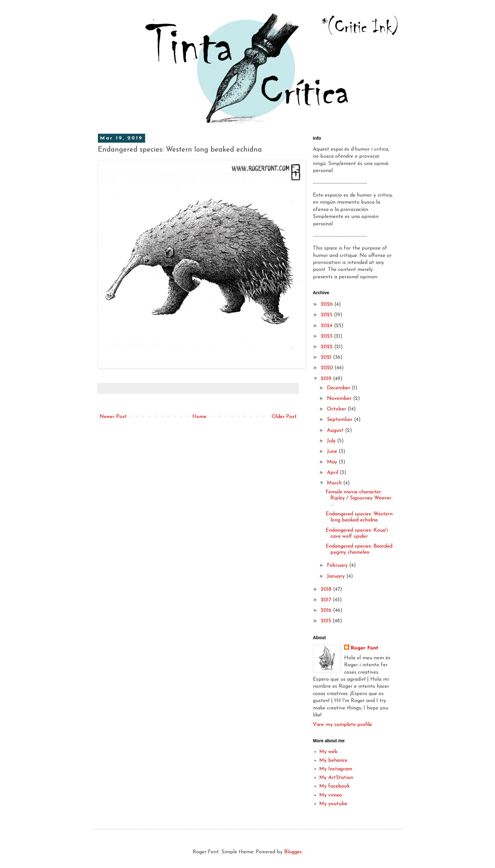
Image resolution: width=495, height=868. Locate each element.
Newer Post (113, 417)
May (333, 462)
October (337, 409)
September (340, 420)
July (332, 441)
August (336, 430)
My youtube (333, 804)
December (339, 388)
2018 (327, 589)
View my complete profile (342, 725)
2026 (328, 304)
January (337, 576)
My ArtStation (336, 778)
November (340, 399)
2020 (328, 368)
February (338, 565)
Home (199, 417)
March (335, 483)
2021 (327, 357)
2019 (327, 379)
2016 (327, 610)
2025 (327, 315)
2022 (328, 347)
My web (328, 752)
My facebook (334, 786)
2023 (327, 336)
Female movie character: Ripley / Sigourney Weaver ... (358, 498)
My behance (333, 760)
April (333, 473)
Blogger (293, 852)
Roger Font (364, 648)
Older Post (284, 417)
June (333, 452)
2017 (327, 600)
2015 (327, 621)
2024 (327, 326)
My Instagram (336, 769)
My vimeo (331, 795)
